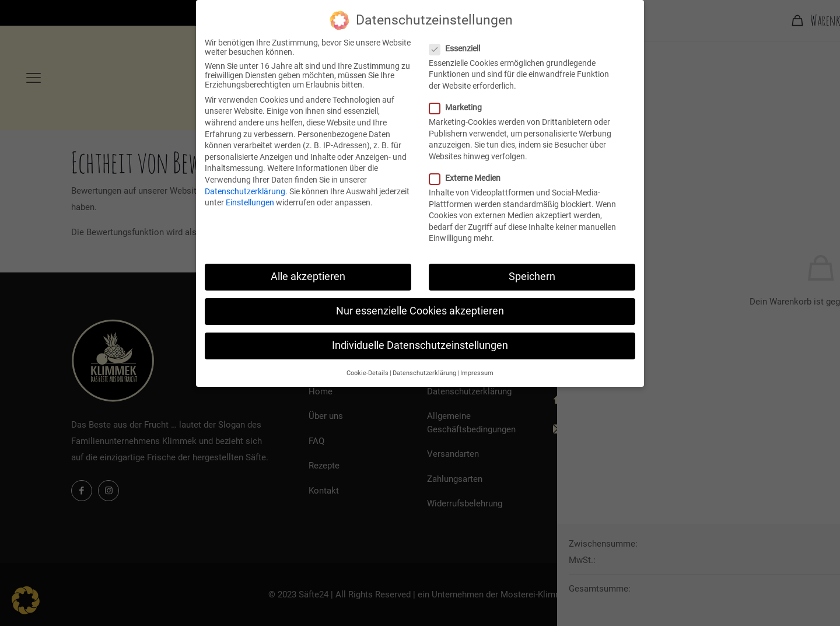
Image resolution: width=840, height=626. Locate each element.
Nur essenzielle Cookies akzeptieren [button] (420, 310)
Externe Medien (470, 177)
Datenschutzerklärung (245, 191)
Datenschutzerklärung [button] (424, 373)
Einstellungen (250, 202)
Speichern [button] (532, 276)
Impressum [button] (477, 373)
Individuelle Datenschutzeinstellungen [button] (420, 345)
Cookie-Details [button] (367, 373)
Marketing (460, 107)
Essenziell (459, 48)
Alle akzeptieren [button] (308, 276)
